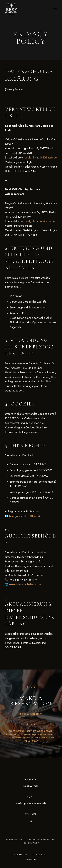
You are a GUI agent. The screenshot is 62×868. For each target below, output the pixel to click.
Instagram (31, 821)
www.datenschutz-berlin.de (25, 584)
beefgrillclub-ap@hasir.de (40, 221)
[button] (31, 714)
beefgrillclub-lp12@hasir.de (41, 158)
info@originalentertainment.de (31, 803)
